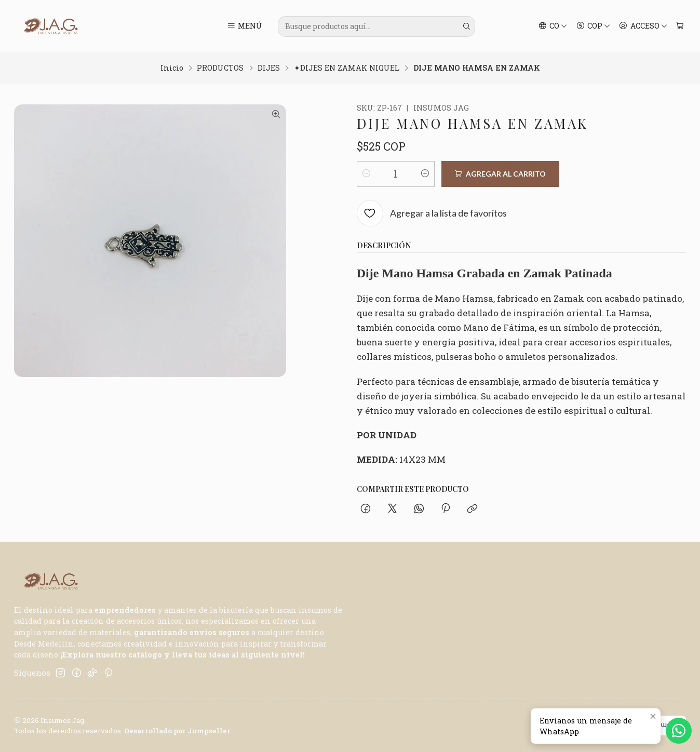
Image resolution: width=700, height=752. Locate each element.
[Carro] (679, 26)
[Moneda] (593, 26)
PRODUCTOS (220, 68)
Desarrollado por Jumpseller (177, 731)
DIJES (269, 68)
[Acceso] (643, 26)
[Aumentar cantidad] (425, 174)
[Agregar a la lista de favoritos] (432, 214)
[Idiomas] (553, 26)
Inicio (172, 68)
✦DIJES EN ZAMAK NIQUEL (347, 68)
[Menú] (245, 26)
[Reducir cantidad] (367, 174)
